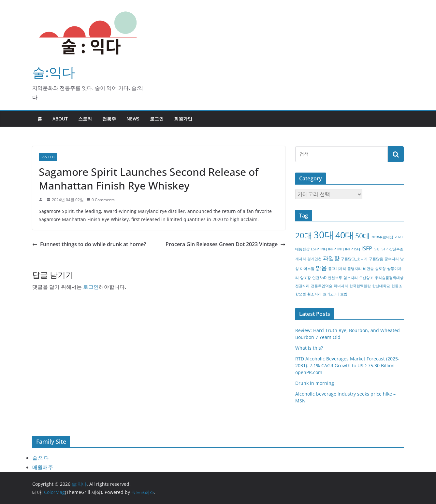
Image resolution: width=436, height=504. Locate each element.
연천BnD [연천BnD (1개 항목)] (319, 278)
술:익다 (54, 72)
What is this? (309, 348)
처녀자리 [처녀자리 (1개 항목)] (341, 286)
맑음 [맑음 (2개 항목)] (321, 268)
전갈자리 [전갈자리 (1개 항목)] (302, 286)
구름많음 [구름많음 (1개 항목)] (376, 259)
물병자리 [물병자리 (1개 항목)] (355, 269)
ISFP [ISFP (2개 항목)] (367, 248)
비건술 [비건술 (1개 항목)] (368, 269)
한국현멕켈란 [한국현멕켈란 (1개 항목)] (360, 286)
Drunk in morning (315, 383)
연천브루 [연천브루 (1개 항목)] (335, 278)
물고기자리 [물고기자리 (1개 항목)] (337, 269)
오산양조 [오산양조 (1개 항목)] (366, 278)
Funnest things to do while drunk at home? (89, 244)
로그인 (157, 119)
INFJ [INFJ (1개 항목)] (324, 249)
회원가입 (183, 119)
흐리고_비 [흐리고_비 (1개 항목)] (331, 294)
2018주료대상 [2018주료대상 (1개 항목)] (382, 237)
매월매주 (43, 467)
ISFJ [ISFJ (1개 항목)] (357, 249)
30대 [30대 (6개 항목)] (324, 235)
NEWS (133, 119)
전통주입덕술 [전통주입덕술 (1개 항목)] (322, 286)
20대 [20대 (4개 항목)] (304, 235)
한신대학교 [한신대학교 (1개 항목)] (381, 286)
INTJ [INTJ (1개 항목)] (341, 249)
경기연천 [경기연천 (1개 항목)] (314, 259)
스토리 (85, 119)
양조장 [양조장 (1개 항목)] (305, 278)
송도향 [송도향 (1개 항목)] (380, 269)
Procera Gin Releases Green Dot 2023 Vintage (225, 244)
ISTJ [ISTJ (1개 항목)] (376, 249)
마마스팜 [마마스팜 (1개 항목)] (307, 269)
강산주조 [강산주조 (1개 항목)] (396, 249)
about (60, 119)
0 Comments (101, 200)
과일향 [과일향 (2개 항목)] (331, 258)
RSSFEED (48, 157)
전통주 (109, 119)
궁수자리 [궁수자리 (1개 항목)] (392, 259)
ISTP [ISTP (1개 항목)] (384, 249)
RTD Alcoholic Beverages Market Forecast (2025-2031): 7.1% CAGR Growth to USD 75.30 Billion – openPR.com (347, 365)
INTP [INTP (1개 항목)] (349, 249)
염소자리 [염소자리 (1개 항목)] (351, 278)
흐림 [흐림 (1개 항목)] (344, 294)
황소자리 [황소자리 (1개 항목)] (314, 294)
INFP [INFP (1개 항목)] (332, 249)
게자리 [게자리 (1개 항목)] (301, 259)
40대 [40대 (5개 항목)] (345, 235)
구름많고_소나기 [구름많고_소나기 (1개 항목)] (354, 259)
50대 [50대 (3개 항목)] (363, 236)
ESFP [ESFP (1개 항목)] (315, 249)
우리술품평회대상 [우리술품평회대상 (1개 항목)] (389, 278)
